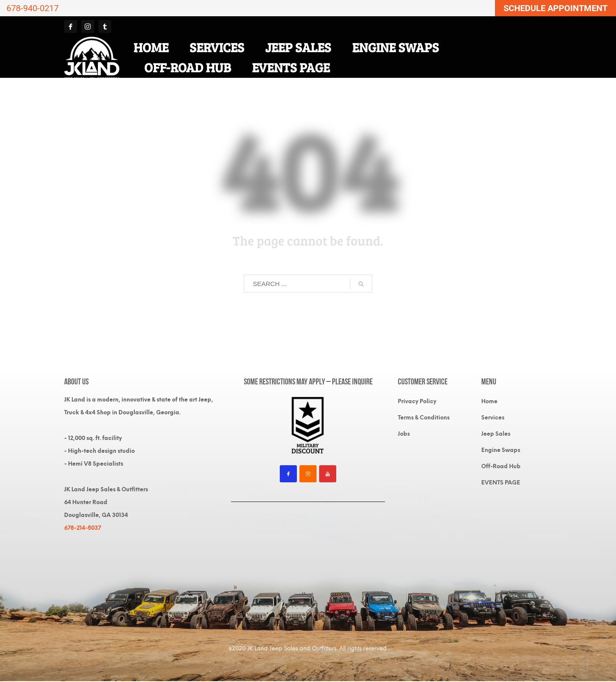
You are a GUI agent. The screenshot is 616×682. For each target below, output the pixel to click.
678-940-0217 (33, 8)
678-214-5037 (83, 528)
